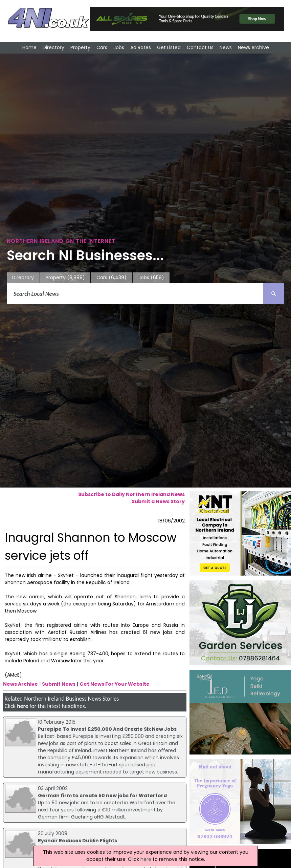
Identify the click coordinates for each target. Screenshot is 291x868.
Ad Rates (141, 47)
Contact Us (200, 47)
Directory (53, 47)
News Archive (253, 47)
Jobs (119, 47)
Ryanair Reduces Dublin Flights (77, 841)
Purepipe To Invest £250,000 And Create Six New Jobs (107, 729)
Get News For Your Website (115, 684)
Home (29, 47)
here (23, 706)
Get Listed (169, 47)
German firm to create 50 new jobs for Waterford (102, 795)
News (226, 47)
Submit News (59, 684)
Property (80, 47)
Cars (102, 47)
